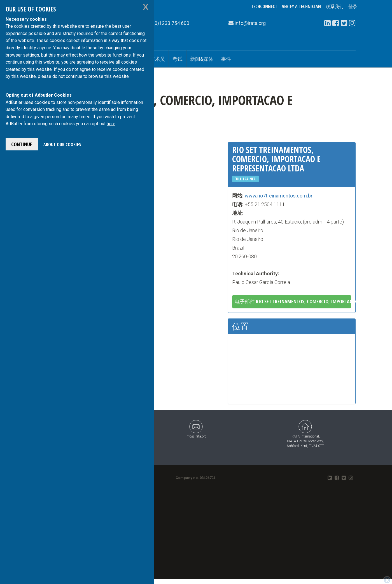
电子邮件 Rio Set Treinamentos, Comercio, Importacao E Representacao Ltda (293, 301)
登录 (353, 6)
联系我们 (335, 6)
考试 (178, 59)
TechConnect (264, 6)
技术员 (157, 59)
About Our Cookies (62, 145)
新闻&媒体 (202, 59)
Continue (22, 144)
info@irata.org (196, 429)
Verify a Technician (301, 6)
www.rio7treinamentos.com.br (279, 196)
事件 (226, 59)
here (111, 124)
